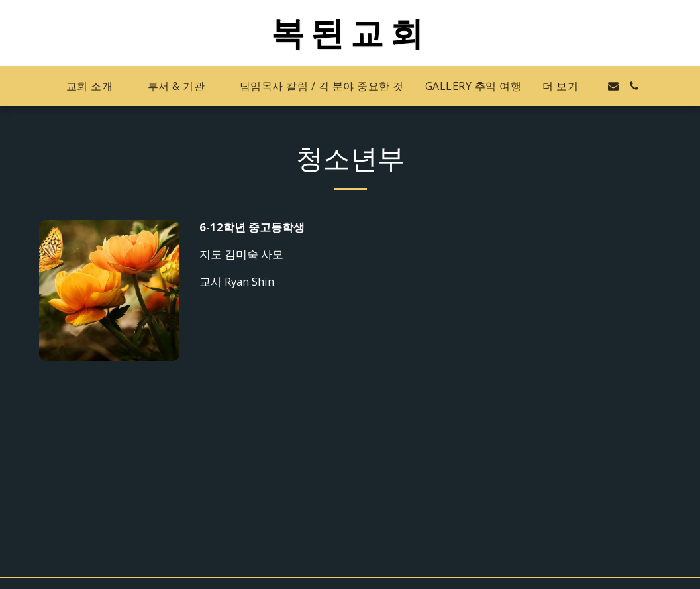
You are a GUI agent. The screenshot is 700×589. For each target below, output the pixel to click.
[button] (96, 86)
